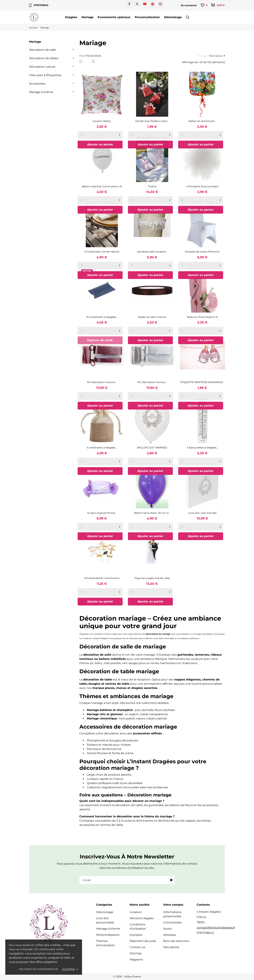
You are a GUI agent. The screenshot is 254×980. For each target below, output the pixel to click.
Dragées (71, 17)
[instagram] (160, 4)
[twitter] (137, 4)
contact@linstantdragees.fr (216, 928)
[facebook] (129, 4)
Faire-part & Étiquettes (45, 75)
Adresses (170, 935)
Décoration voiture (42, 67)
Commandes (172, 922)
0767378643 (39, 5)
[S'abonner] (171, 880)
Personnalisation (147, 17)
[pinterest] (153, 4)
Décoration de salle (43, 50)
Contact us (137, 947)
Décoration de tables (44, 58)
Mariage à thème (41, 92)
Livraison (136, 912)
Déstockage (173, 17)
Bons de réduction (176, 941)
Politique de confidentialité (39, 969)
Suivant (118, 603)
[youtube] (145, 4)
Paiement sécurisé (143, 941)
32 (103, 603)
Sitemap (136, 953)
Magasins (136, 959)
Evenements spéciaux (114, 17)
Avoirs (167, 929)
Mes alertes (171, 947)
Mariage (87, 17)
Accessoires (37, 84)
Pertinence (217, 56)
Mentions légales (142, 918)
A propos (136, 935)
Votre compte (173, 905)
